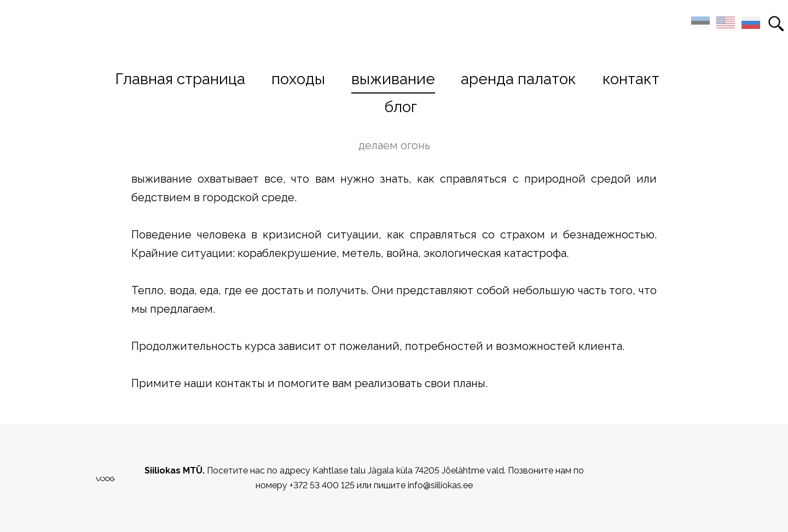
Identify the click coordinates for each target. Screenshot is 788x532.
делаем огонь (394, 145)
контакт (631, 79)
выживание (393, 79)
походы (298, 79)
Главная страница (180, 79)
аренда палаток (518, 79)
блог (401, 107)
